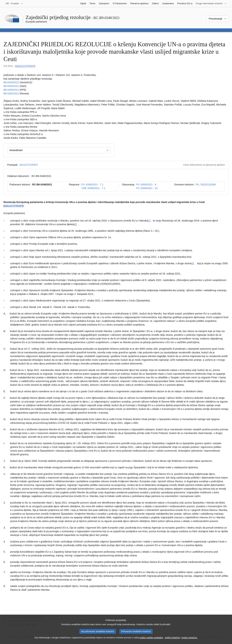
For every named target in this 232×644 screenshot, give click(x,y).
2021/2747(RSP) (25, 66)
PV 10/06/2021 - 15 (147, 188)
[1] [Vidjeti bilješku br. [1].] (149, 221)
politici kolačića (172, 641)
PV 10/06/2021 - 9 (146, 185)
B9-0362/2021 (11, 93)
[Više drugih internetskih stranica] (211, 4)
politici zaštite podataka (151, 641)
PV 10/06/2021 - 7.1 (92, 185)
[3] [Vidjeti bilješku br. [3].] (193, 263)
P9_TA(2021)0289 (206, 185)
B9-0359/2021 (11, 90)
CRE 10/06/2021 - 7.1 (93, 188)
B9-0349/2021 (11, 82)
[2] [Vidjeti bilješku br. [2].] (76, 224)
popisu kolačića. (190, 641)
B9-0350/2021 (11, 86)
